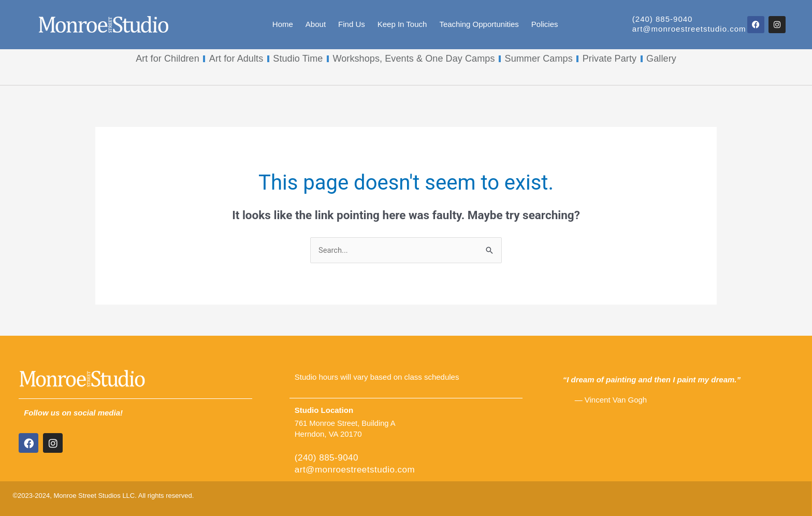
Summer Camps (539, 59)
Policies (545, 24)
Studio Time (298, 59)
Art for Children (168, 59)
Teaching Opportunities (479, 24)
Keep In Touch (402, 24)
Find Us (352, 24)
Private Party (610, 59)
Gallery (661, 59)
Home (283, 24)
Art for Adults (236, 59)
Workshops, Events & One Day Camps (414, 59)
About (316, 24)
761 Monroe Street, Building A (346, 424)
